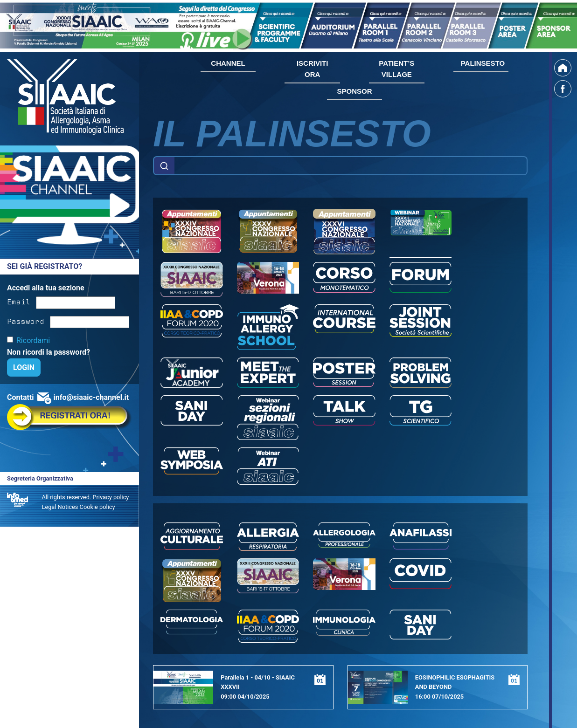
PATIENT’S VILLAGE (396, 69)
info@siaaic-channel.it (91, 397)
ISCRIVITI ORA (313, 69)
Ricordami (33, 340)
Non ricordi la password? (49, 352)
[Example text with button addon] (351, 166)
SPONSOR (354, 91)
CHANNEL (228, 63)
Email (19, 301)
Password (26, 321)
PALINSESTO (483, 63)
